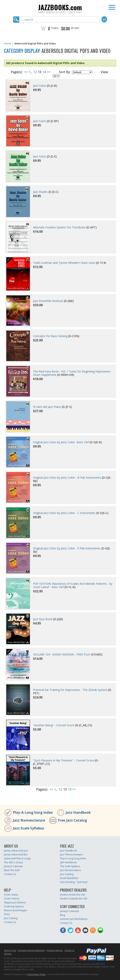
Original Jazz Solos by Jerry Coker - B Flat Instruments (67, 478)
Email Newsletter (69, 878)
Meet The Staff (12, 870)
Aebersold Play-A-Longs (17, 858)
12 (35, 72)
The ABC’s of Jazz (13, 862)
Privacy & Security (55, 950)
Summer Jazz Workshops (74, 919)
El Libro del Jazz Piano (47, 407)
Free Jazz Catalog (72, 820)
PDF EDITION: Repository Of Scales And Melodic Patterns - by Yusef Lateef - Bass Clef (73, 585)
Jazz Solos (40, 86)
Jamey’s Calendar (13, 866)
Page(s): (17, 72)
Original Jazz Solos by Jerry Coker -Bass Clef (61, 442)
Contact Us (10, 874)
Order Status (11, 895)
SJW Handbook (68, 862)
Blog (63, 915)
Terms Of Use (10, 950)
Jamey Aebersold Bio (16, 855)
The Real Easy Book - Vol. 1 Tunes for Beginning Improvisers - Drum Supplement (73, 373)
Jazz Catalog (67, 874)
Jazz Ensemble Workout (48, 301)
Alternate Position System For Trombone (59, 227)
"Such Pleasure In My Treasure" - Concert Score (64, 760)
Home (7, 44)
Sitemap (8, 954)
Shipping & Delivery (15, 902)
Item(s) (55, 28)
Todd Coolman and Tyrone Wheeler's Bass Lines (64, 263)
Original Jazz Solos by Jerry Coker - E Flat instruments (67, 548)
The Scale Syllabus (70, 866)
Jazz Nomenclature (29, 820)
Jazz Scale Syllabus (28, 828)
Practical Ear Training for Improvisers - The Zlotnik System (70, 690)
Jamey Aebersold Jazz (16, 851)
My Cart (75, 28)
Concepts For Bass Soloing (50, 336)
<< (26, 72)
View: (104, 72)
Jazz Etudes (40, 192)
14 (44, 72)
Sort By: (65, 72)
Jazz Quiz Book (43, 619)
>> (49, 72)
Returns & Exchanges (15, 910)
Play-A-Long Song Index (33, 812)
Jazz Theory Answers (71, 855)
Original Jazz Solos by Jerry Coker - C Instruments (64, 513)
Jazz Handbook (78, 812)
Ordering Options (14, 906)
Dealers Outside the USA (74, 899)
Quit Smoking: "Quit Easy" (74, 882)
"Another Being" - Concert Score (54, 725)
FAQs (7, 914)
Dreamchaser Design (36, 974)
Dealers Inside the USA (73, 895)
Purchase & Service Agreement (31, 950)
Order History (12, 899)
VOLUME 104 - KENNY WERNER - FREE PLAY (62, 654)
